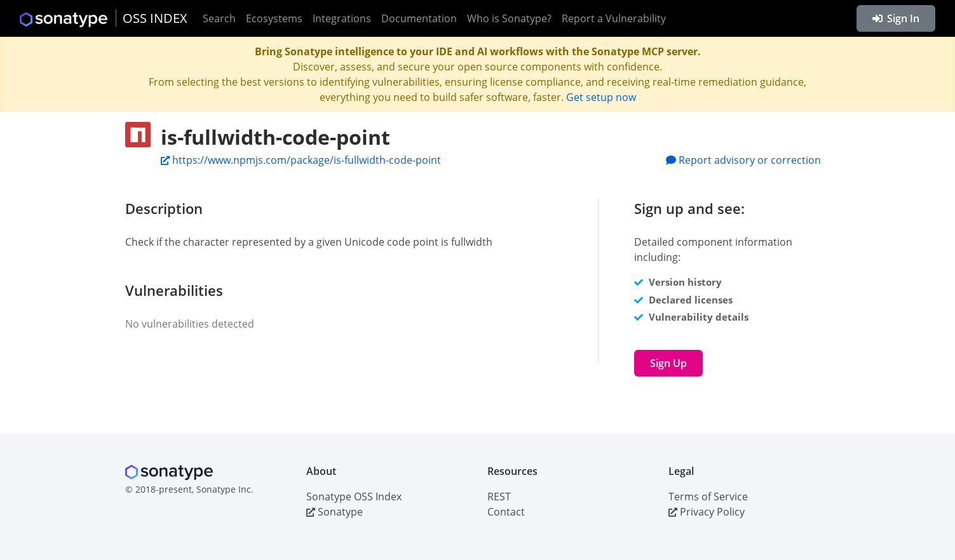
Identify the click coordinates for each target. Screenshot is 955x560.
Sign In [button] (896, 18)
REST (499, 497)
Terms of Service (708, 497)
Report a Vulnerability (614, 18)
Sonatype (335, 512)
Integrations (342, 18)
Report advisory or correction (743, 160)
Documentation (419, 18)
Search (219, 18)
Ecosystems (274, 18)
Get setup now (601, 97)
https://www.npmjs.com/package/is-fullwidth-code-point (301, 160)
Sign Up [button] (668, 363)
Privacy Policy (707, 512)
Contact (506, 512)
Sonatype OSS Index (354, 497)
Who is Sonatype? (509, 18)
